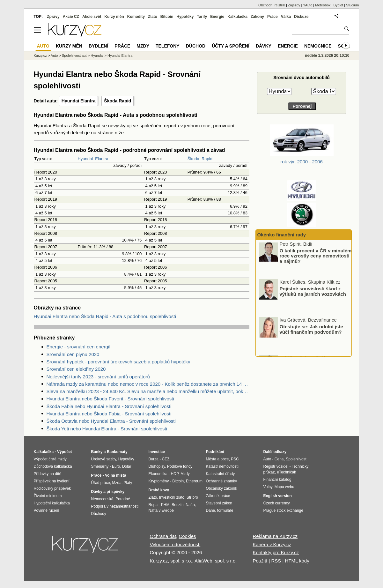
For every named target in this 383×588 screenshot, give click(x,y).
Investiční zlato (172, 497)
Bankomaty (117, 452)
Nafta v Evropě (161, 510)
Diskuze (301, 17)
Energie (217, 17)
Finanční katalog (277, 480)
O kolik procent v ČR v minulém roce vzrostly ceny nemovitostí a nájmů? (316, 258)
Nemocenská (102, 499)
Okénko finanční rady (282, 235)
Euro (116, 466)
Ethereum (194, 481)
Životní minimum (48, 496)
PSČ (235, 459)
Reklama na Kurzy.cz (275, 536)
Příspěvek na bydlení (52, 481)
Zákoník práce (218, 496)
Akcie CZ (71, 17)
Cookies (187, 536)
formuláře (225, 510)
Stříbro (192, 497)
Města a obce (217, 459)
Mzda (117, 483)
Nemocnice (318, 46)
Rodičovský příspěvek (52, 488)
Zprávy (53, 17)
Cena (279, 459)
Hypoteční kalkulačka (52, 503)
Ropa (153, 505)
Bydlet (339, 5)
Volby (268, 487)
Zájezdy (294, 5)
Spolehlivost (296, 459)
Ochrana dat (163, 536)
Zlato (153, 17)
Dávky (264, 46)
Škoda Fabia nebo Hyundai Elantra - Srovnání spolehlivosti (109, 406)
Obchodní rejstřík (272, 5)
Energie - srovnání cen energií (79, 347)
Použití (260, 561)
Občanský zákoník (222, 488)
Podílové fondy (180, 466)
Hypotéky (185, 17)
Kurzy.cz (40, 56)
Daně (211, 510)
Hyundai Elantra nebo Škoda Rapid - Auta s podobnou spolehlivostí (105, 316)
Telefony (168, 46)
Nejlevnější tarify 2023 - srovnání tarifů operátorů (98, 377)
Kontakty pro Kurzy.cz (276, 552)
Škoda (193, 159)
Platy (128, 483)
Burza (154, 459)
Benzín (177, 505)
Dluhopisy (157, 466)
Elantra (102, 159)
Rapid (207, 159)
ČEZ (166, 459)
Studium (352, 5)
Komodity (136, 17)
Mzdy (143, 46)
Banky (97, 452)
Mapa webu (284, 487)
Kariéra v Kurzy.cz (272, 544)
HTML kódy (297, 561)
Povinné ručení (47, 510)
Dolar (127, 466)
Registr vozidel (276, 466)
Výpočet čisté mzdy (50, 459)
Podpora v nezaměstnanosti (115, 506)
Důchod (196, 46)
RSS (276, 561)
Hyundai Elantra (79, 101)
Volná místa (115, 475)
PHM (165, 505)
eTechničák (286, 472)
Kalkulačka (237, 17)
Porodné (123, 499)
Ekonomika (158, 474)
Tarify (202, 17)
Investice (157, 452)
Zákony (257, 17)
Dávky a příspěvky (108, 492)
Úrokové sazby (104, 459)
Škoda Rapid (118, 101)
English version (278, 496)
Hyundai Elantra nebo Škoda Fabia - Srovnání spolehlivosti (109, 414)
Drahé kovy (159, 490)
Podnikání (215, 452)
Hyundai (85, 159)
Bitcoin (167, 17)
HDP (175, 474)
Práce (273, 17)
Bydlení (98, 46)
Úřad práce (101, 483)
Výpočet (65, 452)
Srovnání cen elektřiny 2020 (76, 369)
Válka (286, 17)
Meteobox (323, 5)
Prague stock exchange (283, 510)
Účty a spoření (231, 46)
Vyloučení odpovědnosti (175, 544)
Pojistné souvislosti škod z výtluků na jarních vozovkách (313, 294)
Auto (54, 56)
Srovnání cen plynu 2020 (73, 354)
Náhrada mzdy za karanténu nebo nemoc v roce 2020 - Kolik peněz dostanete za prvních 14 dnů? (148, 384)
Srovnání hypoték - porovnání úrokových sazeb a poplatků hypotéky (118, 362)
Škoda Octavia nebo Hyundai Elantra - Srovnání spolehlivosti (111, 421)
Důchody (99, 514)
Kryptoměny (159, 481)
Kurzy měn (114, 17)
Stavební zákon (219, 503)
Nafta (190, 505)
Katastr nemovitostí (222, 466)
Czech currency (277, 503)
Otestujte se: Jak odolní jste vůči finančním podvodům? (311, 331)
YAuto (308, 5)
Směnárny (100, 466)
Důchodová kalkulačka (53, 466)
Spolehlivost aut (74, 56)
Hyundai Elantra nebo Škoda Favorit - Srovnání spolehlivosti (110, 399)
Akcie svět (92, 17)
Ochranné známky (221, 481)
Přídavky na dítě (48, 474)
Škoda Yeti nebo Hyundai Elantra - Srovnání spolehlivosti (107, 429)
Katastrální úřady (221, 474)
